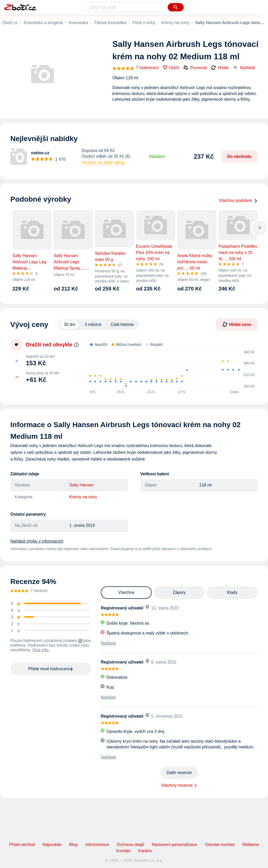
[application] (169, 369)
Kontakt (124, 851)
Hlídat (220, 68)
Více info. (41, 650)
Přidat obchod (22, 845)
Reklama (251, 845)
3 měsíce (93, 324)
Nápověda (52, 845)
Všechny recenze (177, 785)
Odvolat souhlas (220, 845)
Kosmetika (79, 23)
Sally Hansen (82, 485)
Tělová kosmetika (110, 23)
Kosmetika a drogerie (43, 23)
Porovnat (195, 68)
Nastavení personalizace (175, 845)
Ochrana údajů (131, 845)
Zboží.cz (10, 23)
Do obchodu (239, 156)
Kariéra (145, 851)
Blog (73, 845)
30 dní (69, 324)
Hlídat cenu (237, 324)
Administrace (97, 845)
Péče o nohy (144, 23)
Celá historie (122, 324)
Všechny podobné (238, 200)
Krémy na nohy (175, 23)
